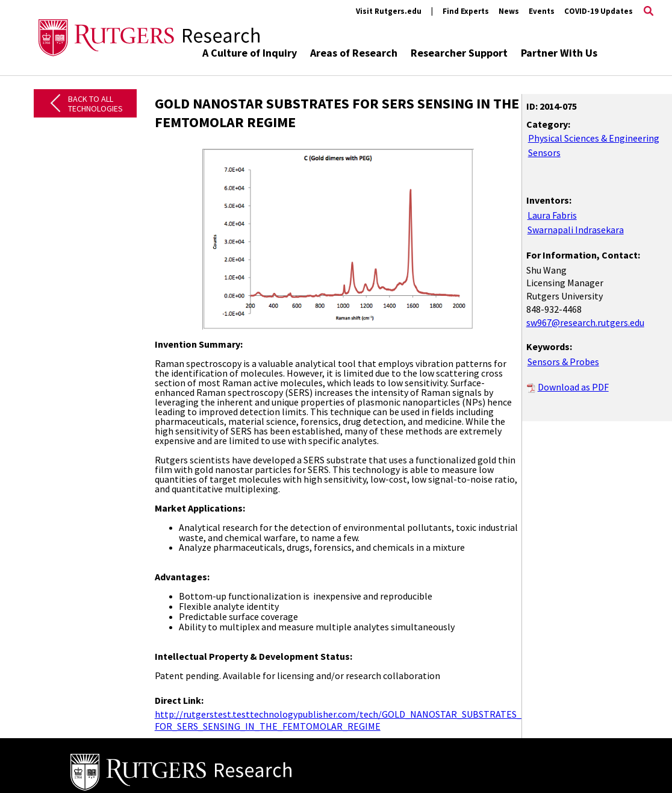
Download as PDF (573, 387)
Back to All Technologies (95, 104)
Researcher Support (459, 53)
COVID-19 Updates (599, 11)
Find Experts (466, 11)
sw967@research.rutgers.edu (585, 322)
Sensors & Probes (563, 362)
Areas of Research (354, 53)
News (509, 11)
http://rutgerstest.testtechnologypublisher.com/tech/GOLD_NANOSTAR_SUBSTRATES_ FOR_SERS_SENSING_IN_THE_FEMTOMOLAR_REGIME (338, 720)
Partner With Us (559, 53)
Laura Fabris (552, 215)
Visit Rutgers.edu (389, 11)
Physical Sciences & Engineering (594, 138)
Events (542, 11)
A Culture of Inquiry (250, 53)
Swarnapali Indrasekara (576, 230)
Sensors (544, 152)
